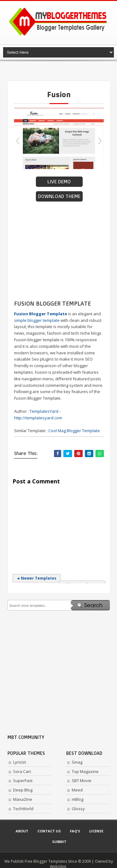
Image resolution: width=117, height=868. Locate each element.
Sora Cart (22, 771)
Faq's (75, 831)
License (96, 831)
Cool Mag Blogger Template (74, 431)
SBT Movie (82, 781)
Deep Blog (23, 790)
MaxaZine (23, 799)
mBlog (78, 799)
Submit (59, 842)
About (22, 831)
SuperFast (23, 781)
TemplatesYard (44, 411)
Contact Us (49, 831)
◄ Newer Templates (37, 578)
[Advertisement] (62, 70)
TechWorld (23, 809)
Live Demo (59, 182)
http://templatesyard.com (38, 418)
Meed (77, 790)
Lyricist (19, 762)
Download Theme (59, 196)
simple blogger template (37, 320)
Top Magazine (85, 771)
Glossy (78, 809)
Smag (77, 762)
